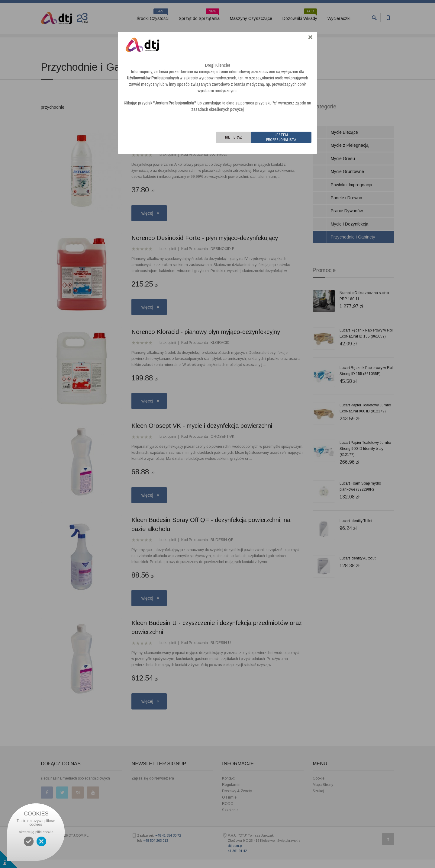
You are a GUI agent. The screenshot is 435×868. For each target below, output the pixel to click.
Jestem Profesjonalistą (281, 137)
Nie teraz (234, 137)
